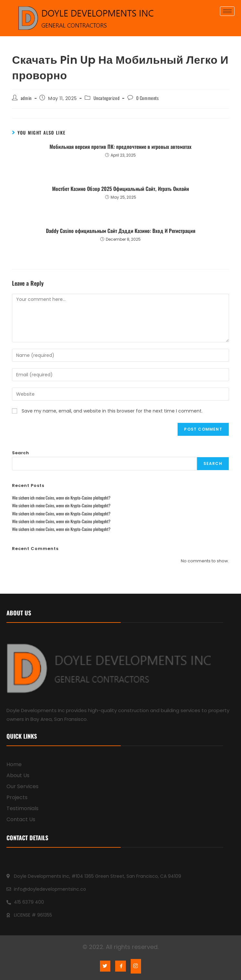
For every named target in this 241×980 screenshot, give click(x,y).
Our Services (22, 786)
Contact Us (21, 819)
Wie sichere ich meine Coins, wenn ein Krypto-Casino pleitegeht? (61, 498)
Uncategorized (107, 98)
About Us (18, 775)
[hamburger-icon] (227, 11)
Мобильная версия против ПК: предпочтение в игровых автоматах (120, 147)
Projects (17, 797)
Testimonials (22, 808)
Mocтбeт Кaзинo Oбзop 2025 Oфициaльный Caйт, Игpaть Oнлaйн (120, 189)
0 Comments (148, 98)
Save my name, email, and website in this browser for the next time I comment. (112, 411)
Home (14, 764)
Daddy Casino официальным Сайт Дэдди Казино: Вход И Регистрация (121, 231)
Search (20, 453)
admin (26, 98)
